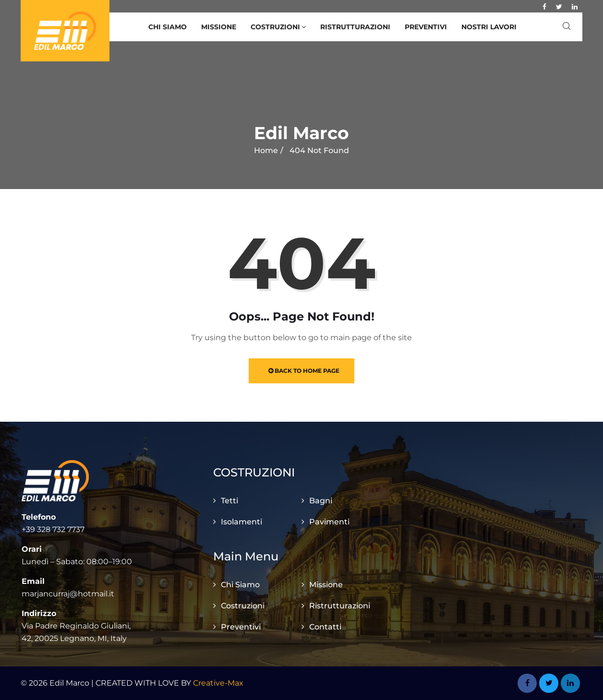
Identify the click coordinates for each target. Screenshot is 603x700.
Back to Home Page (304, 371)
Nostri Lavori (489, 27)
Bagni (321, 501)
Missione (219, 27)
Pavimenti (329, 522)
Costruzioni (278, 27)
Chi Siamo (168, 27)
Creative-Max (218, 683)
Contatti (325, 627)
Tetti (229, 501)
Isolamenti (241, 522)
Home (266, 150)
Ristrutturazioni (355, 27)
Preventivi (426, 27)
